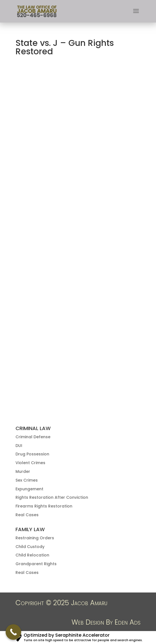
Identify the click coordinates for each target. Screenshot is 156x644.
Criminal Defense (33, 437)
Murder (23, 471)
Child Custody (30, 547)
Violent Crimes (30, 463)
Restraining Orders (35, 538)
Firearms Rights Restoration (44, 506)
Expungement (29, 489)
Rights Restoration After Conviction (52, 497)
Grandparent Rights (36, 564)
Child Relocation (32, 555)
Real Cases (27, 515)
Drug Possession (32, 454)
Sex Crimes (27, 480)
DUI (19, 446)
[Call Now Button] (13, 632)
